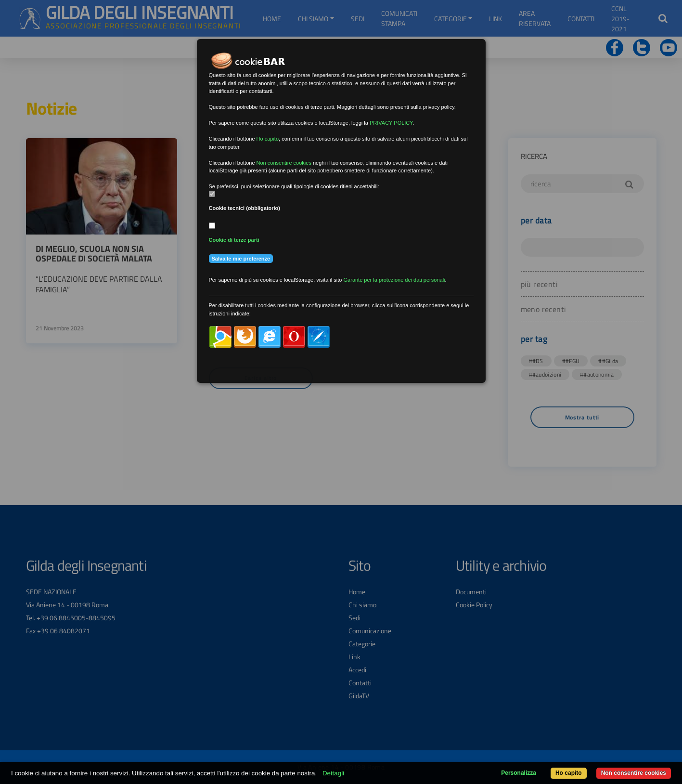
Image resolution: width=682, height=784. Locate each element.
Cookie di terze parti (234, 240)
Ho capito (569, 773)
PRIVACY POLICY (391, 123)
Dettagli (333, 773)
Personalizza (519, 773)
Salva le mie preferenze (241, 259)
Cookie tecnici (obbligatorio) (245, 208)
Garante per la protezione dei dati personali (394, 280)
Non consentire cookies (634, 773)
